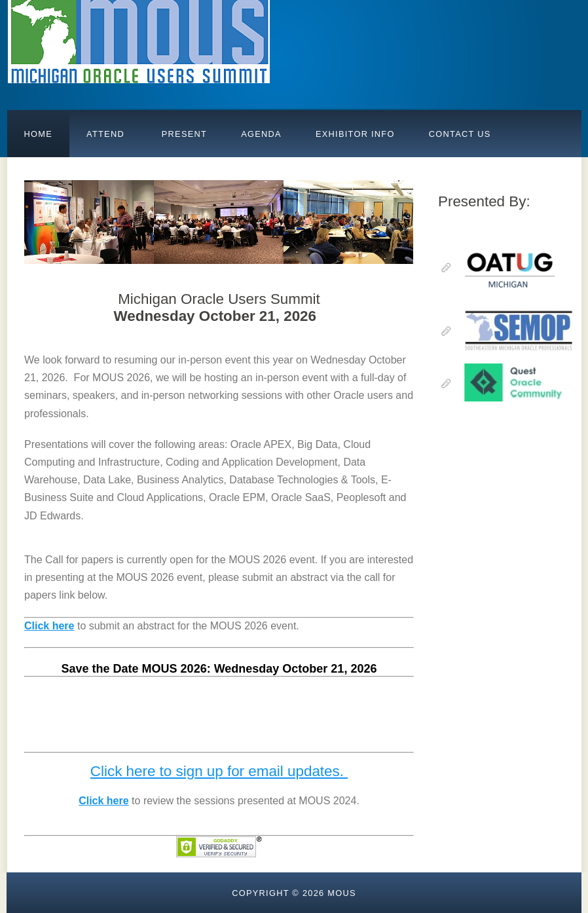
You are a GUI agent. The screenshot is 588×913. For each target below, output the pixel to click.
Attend (105, 134)
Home (39, 134)
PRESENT (183, 134)
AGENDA (261, 134)
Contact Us (460, 134)
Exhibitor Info (355, 134)
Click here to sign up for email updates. (219, 771)
